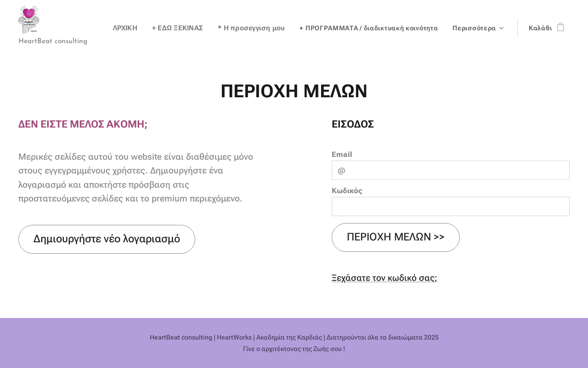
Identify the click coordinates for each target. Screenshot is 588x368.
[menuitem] (132, 28)
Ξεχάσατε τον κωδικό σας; (384, 278)
